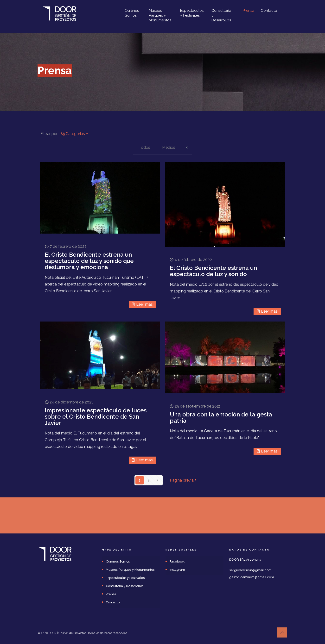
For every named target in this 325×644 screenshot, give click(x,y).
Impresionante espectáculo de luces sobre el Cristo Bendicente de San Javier (96, 417)
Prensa (111, 594)
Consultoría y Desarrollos (125, 586)
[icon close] (187, 148)
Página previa (184, 480)
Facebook (177, 561)
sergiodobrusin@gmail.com (250, 570)
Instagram (177, 570)
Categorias (75, 134)
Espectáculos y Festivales (125, 578)
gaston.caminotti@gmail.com (252, 577)
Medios (169, 147)
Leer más (144, 304)
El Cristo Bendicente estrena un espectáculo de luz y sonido (213, 271)
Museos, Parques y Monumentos (130, 570)
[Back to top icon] (282, 632)
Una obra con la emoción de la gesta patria (221, 418)
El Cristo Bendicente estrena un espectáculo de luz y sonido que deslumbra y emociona (89, 261)
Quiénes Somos (118, 561)
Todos (144, 147)
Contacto (113, 602)
